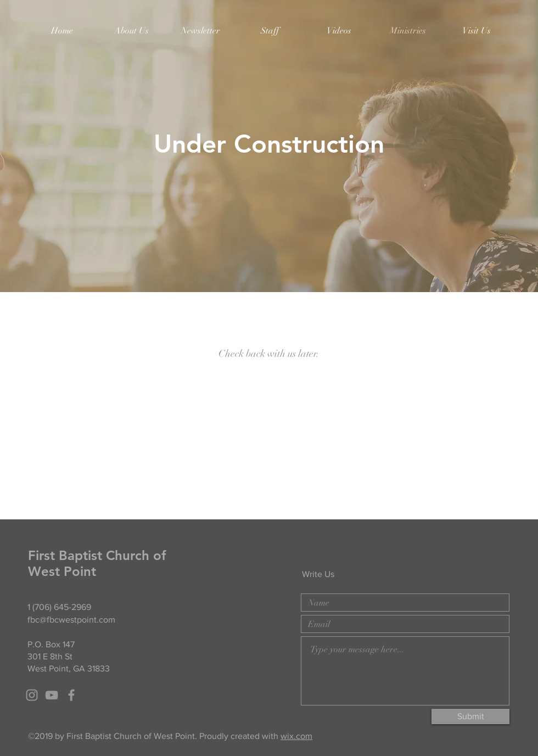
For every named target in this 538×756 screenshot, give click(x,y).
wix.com (296, 736)
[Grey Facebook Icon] (71, 695)
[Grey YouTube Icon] (52, 695)
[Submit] (470, 716)
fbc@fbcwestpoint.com (71, 620)
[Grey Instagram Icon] (32, 695)
